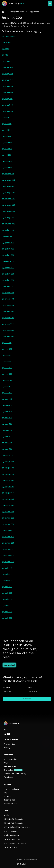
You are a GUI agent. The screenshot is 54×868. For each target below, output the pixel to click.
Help (6, 793)
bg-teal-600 (7, 374)
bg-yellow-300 (8, 243)
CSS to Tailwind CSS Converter (17, 827)
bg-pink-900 (7, 618)
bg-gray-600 (7, 92)
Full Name (6, 688)
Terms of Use (9, 744)
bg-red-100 (6, 117)
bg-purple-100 (8, 512)
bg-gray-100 (7, 61)
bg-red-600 (7, 149)
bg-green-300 (8, 299)
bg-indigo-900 (8, 505)
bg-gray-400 (7, 80)
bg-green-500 (8, 311)
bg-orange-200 (8, 180)
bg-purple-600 (8, 543)
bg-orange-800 (8, 218)
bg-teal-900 (7, 393)
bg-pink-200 (34, 12)
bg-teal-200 (7, 349)
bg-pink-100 (7, 568)
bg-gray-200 (7, 67)
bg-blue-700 (7, 437)
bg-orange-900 (8, 224)
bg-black (6, 49)
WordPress (8, 777)
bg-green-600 (8, 318)
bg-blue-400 (7, 418)
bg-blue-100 (7, 399)
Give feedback (9, 665)
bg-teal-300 (7, 355)
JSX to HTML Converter (14, 823)
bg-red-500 (7, 143)
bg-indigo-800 (8, 499)
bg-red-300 (7, 130)
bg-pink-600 (7, 599)
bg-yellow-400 (8, 249)
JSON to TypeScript (12, 839)
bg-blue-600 (7, 430)
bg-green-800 (8, 330)
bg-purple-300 (8, 524)
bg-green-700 (8, 324)
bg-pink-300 (7, 580)
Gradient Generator (12, 835)
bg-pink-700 (7, 605)
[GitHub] (5, 734)
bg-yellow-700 (8, 268)
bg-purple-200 (8, 518)
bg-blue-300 (7, 412)
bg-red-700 (7, 155)
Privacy (7, 748)
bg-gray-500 (7, 86)
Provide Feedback (11, 789)
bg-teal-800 (7, 387)
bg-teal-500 (7, 368)
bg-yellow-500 (8, 255)
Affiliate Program (11, 803)
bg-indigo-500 (8, 480)
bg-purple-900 (8, 562)
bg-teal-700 (7, 380)
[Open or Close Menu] (50, 4)
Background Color (17, 12)
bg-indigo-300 (8, 468)
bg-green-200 (8, 293)
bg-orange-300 (8, 186)
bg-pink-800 (7, 612)
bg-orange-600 (8, 205)
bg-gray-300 (7, 74)
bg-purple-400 (8, 530)
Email (30, 688)
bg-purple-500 (8, 537)
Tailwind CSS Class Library (15, 774)
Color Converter (11, 831)
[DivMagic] (15, 4)
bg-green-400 (8, 305)
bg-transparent (9, 36)
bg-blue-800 (7, 443)
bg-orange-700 (8, 211)
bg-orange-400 (8, 193)
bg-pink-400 (7, 587)
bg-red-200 (7, 124)
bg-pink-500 (7, 593)
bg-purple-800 (8, 555)
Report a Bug (9, 800)
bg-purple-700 (8, 549)
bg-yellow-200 (8, 236)
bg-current (7, 42)
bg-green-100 (8, 286)
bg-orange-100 (8, 174)
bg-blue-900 (7, 449)
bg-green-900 (8, 336)
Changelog (8, 770)
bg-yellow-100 (8, 230)
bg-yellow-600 (8, 261)
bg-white (6, 55)
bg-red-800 (7, 161)
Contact (7, 796)
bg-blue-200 (7, 405)
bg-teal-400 (7, 361)
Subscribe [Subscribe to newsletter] (27, 699)
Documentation (10, 759)
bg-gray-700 (7, 99)
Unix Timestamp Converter (15, 843)
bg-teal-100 (7, 343)
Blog (6, 763)
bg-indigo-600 (8, 487)
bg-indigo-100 (8, 455)
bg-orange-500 (8, 199)
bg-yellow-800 (8, 274)
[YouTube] (9, 734)
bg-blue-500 (7, 424)
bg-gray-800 (7, 105)
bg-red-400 (7, 136)
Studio (6, 815)
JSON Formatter (11, 847)
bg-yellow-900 (8, 280)
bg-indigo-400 (8, 474)
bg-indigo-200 (8, 462)
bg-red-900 (7, 168)
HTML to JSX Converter (14, 819)
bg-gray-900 (7, 111)
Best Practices (10, 766)
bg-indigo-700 (8, 493)
